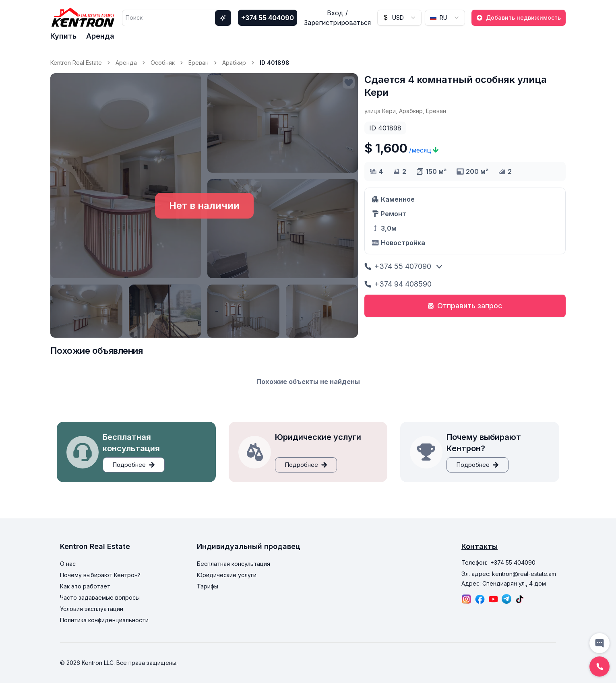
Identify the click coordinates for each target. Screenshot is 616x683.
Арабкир (234, 63)
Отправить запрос (465, 306)
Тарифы (208, 586)
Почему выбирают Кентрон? (100, 575)
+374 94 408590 (398, 284)
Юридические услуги (227, 575)
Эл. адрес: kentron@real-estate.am (509, 574)
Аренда (100, 36)
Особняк (163, 63)
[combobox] (399, 18)
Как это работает (85, 586)
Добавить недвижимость (519, 18)
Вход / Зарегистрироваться (337, 18)
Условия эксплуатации (92, 609)
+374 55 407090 (398, 266)
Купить (63, 36)
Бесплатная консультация (234, 564)
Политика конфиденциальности (104, 620)
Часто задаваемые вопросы (100, 597)
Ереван (198, 63)
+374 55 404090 (268, 18)
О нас (68, 564)
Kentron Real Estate (76, 63)
